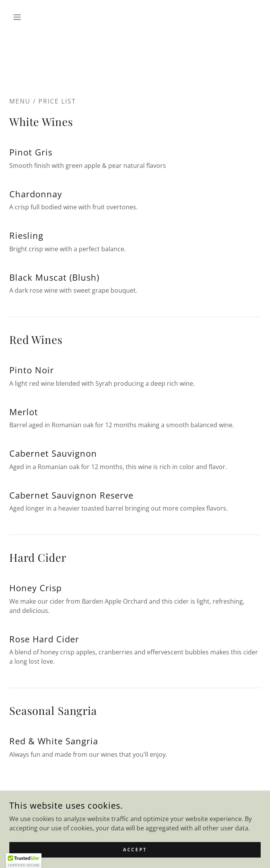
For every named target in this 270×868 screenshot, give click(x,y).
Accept (135, 850)
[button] (28, 17)
